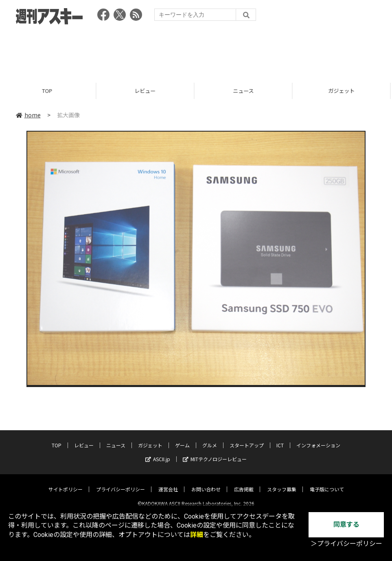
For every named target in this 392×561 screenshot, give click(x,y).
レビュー (147, 91)
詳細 (197, 535)
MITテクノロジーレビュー (215, 452)
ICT (280, 439)
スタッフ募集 (282, 483)
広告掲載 (244, 483)
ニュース (245, 91)
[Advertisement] (196, 51)
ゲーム (182, 439)
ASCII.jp (158, 452)
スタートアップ (247, 439)
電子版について (327, 483)
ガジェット (150, 439)
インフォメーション (318, 439)
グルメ (210, 439)
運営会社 (168, 483)
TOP (49, 91)
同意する (346, 525)
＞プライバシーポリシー (346, 544)
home (28, 115)
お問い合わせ (206, 483)
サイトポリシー (66, 483)
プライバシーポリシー (120, 483)
